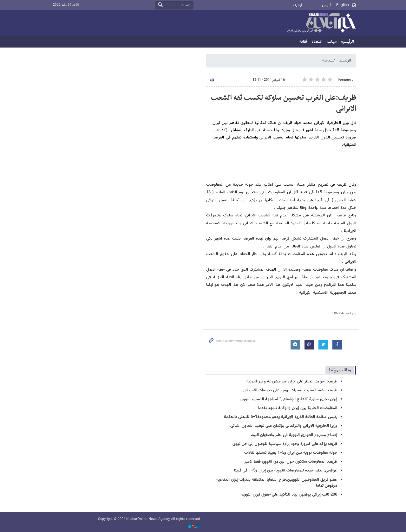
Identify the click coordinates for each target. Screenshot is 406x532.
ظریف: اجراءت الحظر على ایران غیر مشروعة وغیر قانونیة (292, 381)
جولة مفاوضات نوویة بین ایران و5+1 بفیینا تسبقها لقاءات (291, 453)
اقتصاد (317, 42)
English (343, 5)
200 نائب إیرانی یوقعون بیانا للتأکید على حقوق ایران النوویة (289, 495)
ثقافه (303, 42)
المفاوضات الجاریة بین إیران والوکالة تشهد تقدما (298, 408)
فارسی (327, 5)
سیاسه (332, 42)
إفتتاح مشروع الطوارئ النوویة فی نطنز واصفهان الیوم (294, 435)
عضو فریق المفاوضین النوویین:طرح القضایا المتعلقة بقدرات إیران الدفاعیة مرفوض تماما (277, 483)
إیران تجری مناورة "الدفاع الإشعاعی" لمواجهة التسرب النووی (289, 399)
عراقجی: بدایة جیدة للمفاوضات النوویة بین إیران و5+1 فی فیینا (286, 471)
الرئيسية (347, 42)
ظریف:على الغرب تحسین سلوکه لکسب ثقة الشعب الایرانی (284, 103)
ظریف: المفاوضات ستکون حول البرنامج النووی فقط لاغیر (291, 462)
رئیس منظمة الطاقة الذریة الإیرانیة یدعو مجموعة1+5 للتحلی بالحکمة (281, 417)
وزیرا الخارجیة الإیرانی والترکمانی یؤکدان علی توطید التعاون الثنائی (284, 426)
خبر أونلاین (321, 23)
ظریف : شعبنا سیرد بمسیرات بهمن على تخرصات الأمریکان (290, 390)
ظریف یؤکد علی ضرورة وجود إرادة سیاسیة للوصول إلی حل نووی (285, 444)
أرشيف (297, 5)
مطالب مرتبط (340, 370)
